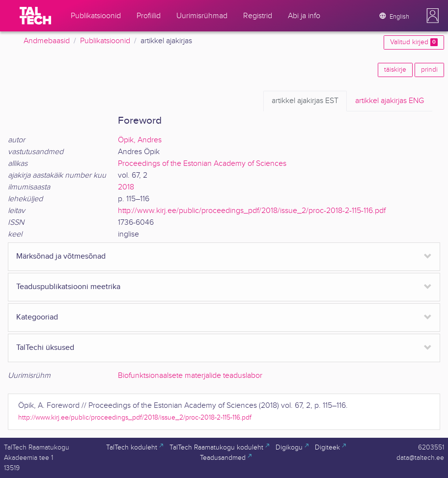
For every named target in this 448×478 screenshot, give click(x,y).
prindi (429, 70)
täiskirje (395, 70)
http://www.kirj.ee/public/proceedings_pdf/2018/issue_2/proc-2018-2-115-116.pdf (252, 211)
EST (305, 101)
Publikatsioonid (105, 41)
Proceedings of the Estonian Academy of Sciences (202, 164)
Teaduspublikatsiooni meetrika (68, 287)
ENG (390, 101)
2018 (126, 187)
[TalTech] (35, 16)
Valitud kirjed (414, 42)
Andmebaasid (47, 41)
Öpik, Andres (140, 140)
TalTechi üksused (45, 348)
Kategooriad (37, 317)
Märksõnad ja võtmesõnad (61, 256)
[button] (433, 16)
